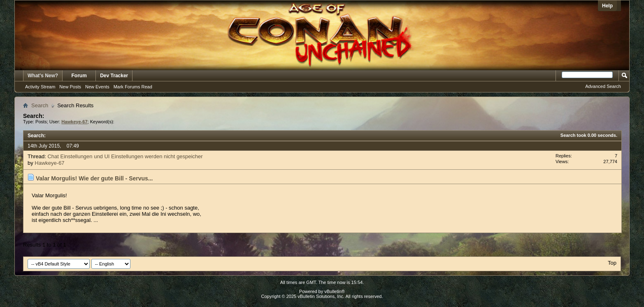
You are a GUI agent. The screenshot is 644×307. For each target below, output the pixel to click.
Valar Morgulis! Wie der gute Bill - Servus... (94, 178)
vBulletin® (335, 291)
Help (607, 6)
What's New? (43, 76)
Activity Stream (40, 87)
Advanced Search (603, 86)
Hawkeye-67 (49, 163)
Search (40, 105)
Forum (79, 76)
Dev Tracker (114, 76)
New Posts (70, 87)
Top (612, 263)
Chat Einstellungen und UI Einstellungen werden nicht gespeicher (125, 156)
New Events (97, 87)
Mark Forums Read (133, 87)
